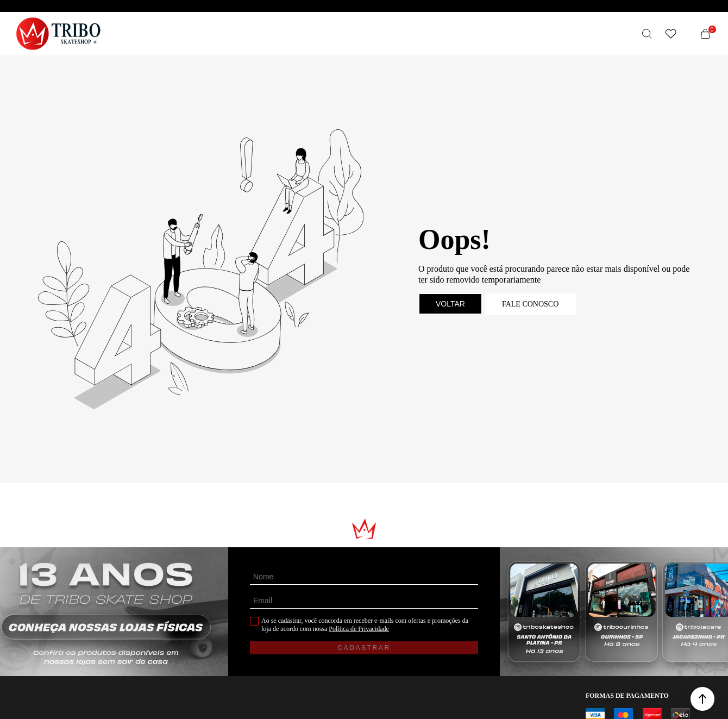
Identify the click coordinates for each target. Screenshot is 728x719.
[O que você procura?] (647, 34)
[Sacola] (706, 34)
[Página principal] (58, 34)
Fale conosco (530, 304)
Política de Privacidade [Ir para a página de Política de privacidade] (359, 629)
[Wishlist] (671, 34)
